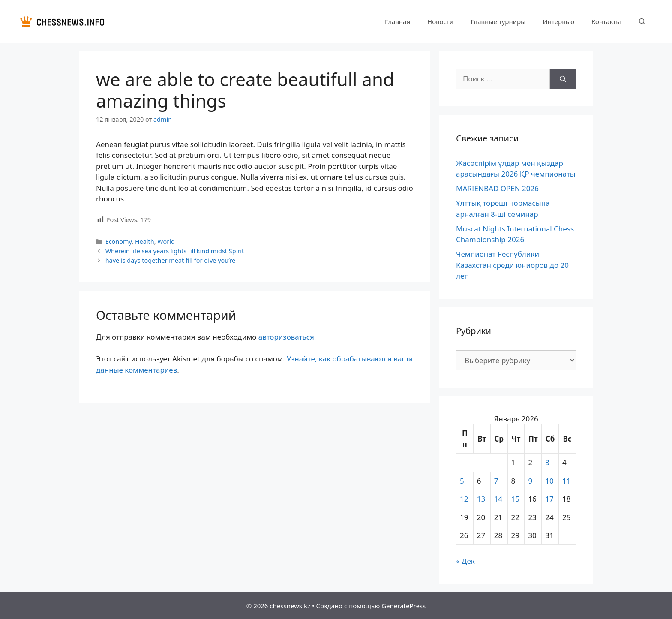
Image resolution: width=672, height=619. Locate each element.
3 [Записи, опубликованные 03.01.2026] (547, 462)
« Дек (465, 561)
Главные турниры (498, 21)
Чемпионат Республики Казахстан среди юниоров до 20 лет (512, 265)
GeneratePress (403, 606)
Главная (397, 21)
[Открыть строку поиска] (642, 21)
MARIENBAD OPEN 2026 (497, 188)
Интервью (558, 21)
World (166, 242)
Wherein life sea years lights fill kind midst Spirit (175, 251)
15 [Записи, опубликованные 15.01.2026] (515, 499)
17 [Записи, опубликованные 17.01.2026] (549, 499)
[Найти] (563, 79)
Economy (119, 242)
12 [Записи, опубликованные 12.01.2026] (464, 499)
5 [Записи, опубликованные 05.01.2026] (462, 481)
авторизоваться (286, 337)
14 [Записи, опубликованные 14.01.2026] (498, 499)
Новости (440, 21)
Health (145, 242)
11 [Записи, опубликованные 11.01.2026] (566, 481)
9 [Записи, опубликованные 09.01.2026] (530, 481)
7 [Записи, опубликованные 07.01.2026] (496, 481)
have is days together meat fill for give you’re (170, 260)
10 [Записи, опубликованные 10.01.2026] (549, 481)
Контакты (606, 21)
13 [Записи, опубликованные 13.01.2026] (481, 499)
